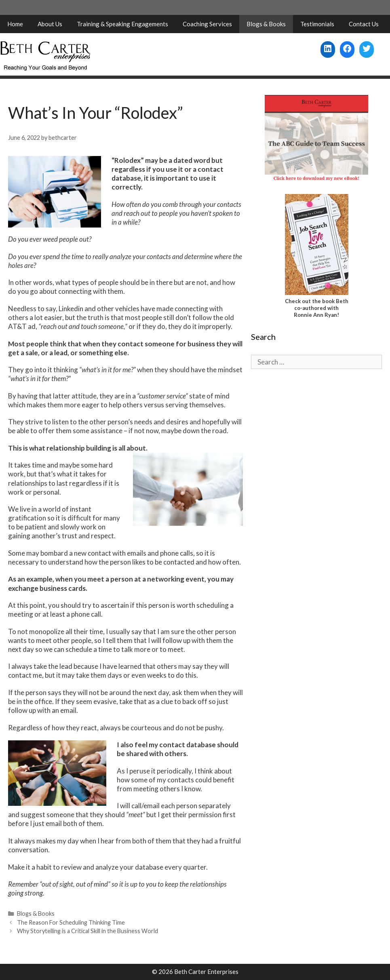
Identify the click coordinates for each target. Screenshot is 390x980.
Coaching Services (207, 24)
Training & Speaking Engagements (122, 24)
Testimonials (317, 24)
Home (15, 24)
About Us (50, 24)
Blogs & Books (266, 24)
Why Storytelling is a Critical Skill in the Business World (87, 931)
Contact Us (364, 24)
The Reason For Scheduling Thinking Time (71, 922)
